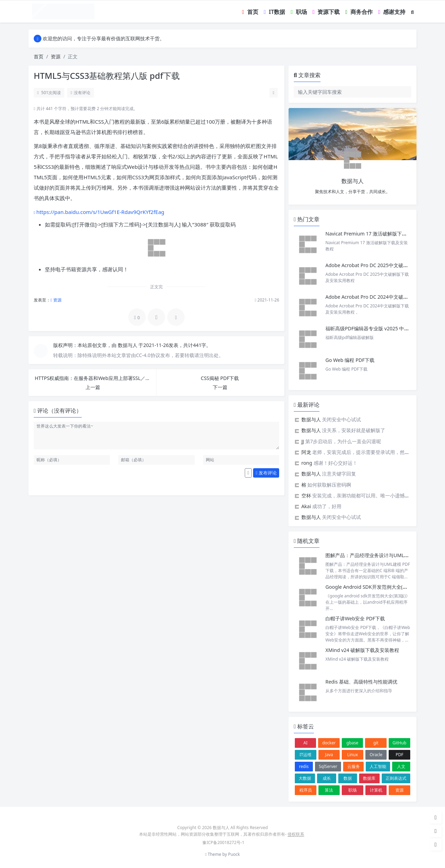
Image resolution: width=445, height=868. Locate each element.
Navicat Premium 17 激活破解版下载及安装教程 (379, 234)
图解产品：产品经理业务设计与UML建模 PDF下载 (380, 555)
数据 (348, 778)
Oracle (376, 755)
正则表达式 (396, 778)
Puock (234, 854)
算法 (329, 790)
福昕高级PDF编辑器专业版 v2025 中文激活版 (374, 328)
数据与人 (128, 345)
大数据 (305, 778)
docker (329, 743)
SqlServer (328, 766)
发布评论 (266, 473)
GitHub (399, 743)
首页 (39, 56)
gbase (353, 743)
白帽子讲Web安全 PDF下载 (355, 618)
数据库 (369, 778)
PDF (399, 755)
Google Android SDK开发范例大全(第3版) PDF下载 (381, 587)
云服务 (354, 766)
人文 (401, 766)
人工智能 (378, 766)
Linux (353, 755)
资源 (56, 56)
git (376, 743)
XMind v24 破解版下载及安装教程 (362, 650)
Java (329, 755)
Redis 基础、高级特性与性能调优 (361, 682)
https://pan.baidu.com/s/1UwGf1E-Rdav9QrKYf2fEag (100, 212)
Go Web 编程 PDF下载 (350, 360)
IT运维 (305, 755)
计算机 (376, 790)
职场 (353, 790)
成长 (327, 778)
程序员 (306, 790)
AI (306, 743)
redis (304, 766)
